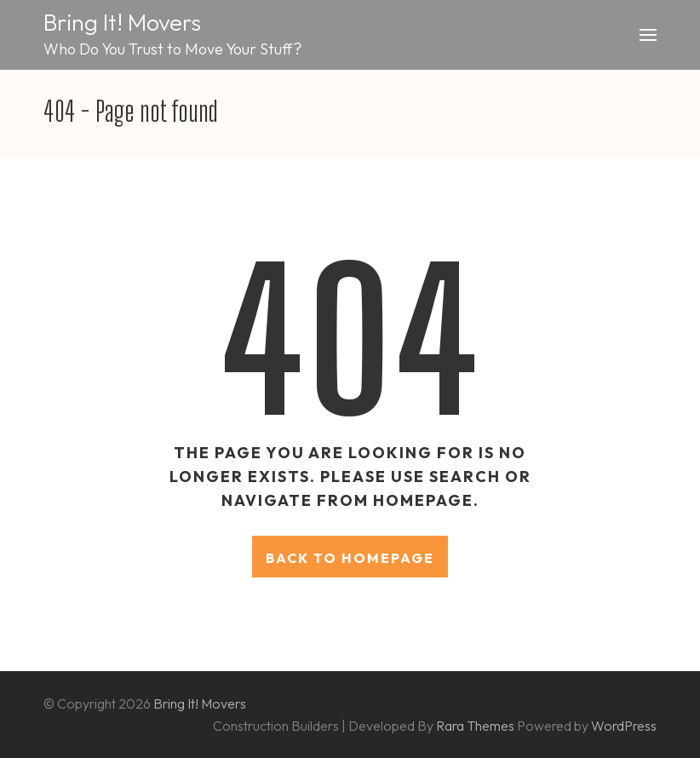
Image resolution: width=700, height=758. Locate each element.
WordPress (624, 726)
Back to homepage (350, 558)
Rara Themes (476, 726)
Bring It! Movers (122, 22)
